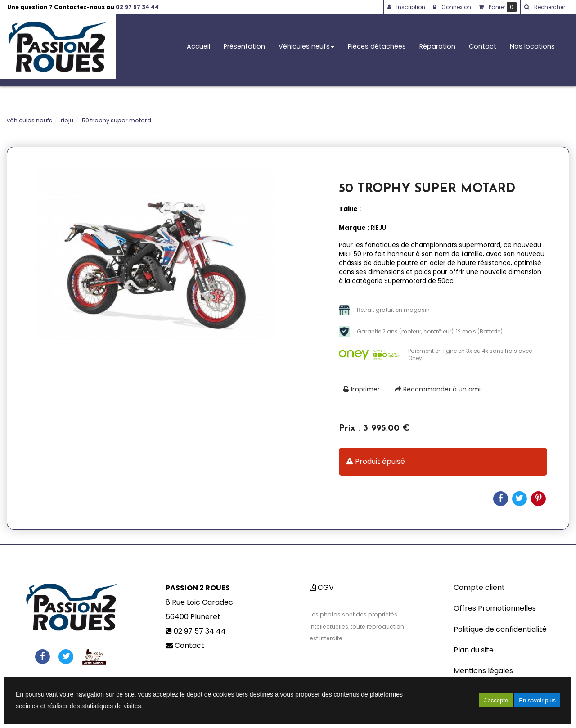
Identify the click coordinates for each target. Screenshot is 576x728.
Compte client (479, 587)
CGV (322, 587)
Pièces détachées (377, 50)
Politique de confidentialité (500, 629)
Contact (483, 50)
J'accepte (496, 700)
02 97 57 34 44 (137, 7)
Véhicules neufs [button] (306, 50)
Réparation (437, 50)
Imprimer (362, 389)
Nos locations (532, 50)
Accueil (198, 50)
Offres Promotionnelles (495, 608)
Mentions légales (483, 671)
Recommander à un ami (438, 389)
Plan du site (474, 650)
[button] (544, 7)
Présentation (244, 50)
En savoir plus (537, 700)
